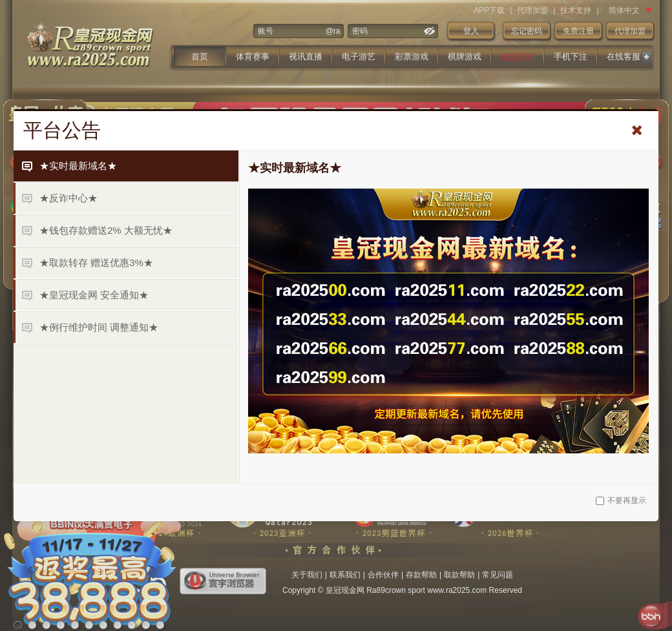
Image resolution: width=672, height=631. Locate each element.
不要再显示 (621, 501)
